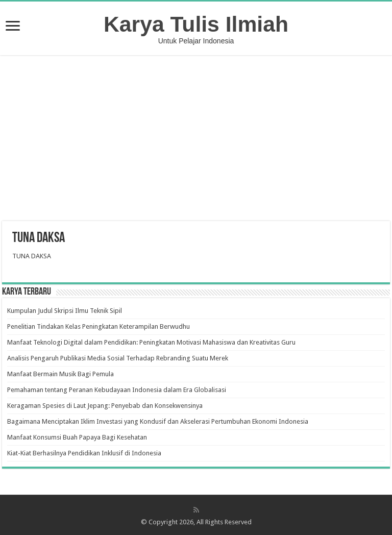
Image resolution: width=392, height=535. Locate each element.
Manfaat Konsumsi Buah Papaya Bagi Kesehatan (77, 437)
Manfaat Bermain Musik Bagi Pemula (60, 374)
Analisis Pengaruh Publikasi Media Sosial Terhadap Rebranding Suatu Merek (118, 358)
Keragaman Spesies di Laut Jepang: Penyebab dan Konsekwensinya (105, 406)
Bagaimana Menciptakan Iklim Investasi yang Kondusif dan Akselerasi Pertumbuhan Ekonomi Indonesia (158, 421)
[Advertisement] (196, 139)
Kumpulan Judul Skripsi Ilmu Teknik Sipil (65, 311)
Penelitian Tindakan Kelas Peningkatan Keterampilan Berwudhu (99, 326)
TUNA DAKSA (32, 256)
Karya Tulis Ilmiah (196, 24)
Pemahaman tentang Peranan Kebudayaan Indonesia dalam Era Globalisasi (117, 390)
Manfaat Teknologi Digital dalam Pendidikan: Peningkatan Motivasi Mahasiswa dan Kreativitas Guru (151, 342)
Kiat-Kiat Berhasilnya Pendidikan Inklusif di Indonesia (84, 453)
